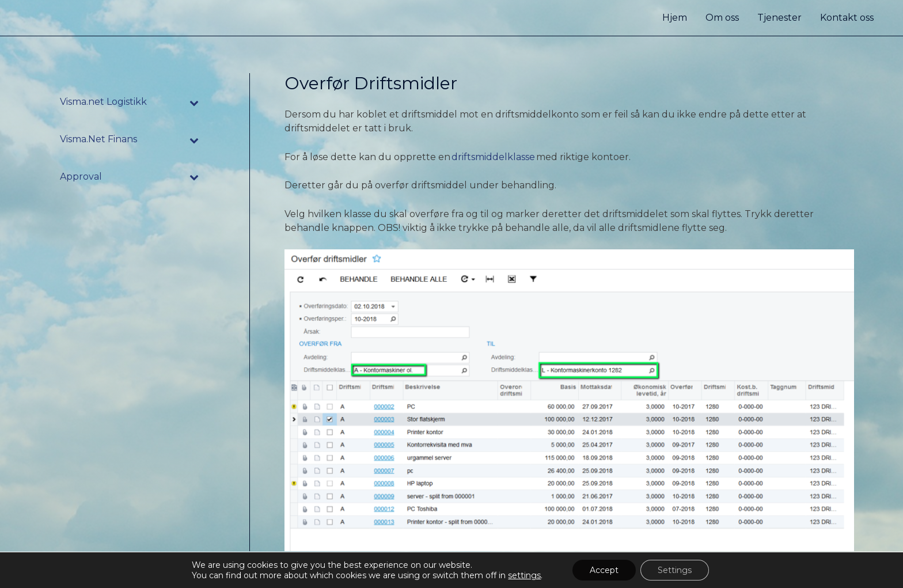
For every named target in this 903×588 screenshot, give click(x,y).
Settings (675, 570)
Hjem (675, 18)
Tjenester (779, 18)
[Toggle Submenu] (195, 102)
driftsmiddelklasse (494, 157)
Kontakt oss (847, 18)
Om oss (722, 18)
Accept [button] (604, 570)
